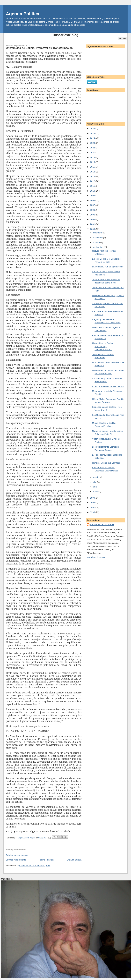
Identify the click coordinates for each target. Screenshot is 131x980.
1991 (93, 507)
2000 (93, 229)
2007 (93, 205)
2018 (93, 157)
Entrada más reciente (16, 860)
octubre (97, 242)
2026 (93, 129)
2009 (93, 196)
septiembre (98, 247)
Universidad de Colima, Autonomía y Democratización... (103, 346)
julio (95, 482)
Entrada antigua (74, 860)
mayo (96, 491)
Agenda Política (23, 14)
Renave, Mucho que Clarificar (106, 463)
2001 (93, 224)
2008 (93, 200)
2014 (93, 172)
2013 (93, 176)
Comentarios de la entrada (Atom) (35, 866)
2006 (93, 210)
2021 (93, 153)
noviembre (98, 238)
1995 (93, 503)
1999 (93, 498)
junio (95, 487)
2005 (93, 215)
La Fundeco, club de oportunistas (108, 267)
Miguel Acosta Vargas (102, 525)
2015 (93, 167)
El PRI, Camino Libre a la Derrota (108, 386)
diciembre (98, 233)
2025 (93, 133)
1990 (93, 512)
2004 (93, 219)
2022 (93, 148)
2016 (93, 162)
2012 (93, 181)
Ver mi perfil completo (97, 557)
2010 (93, 191)
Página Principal (46, 860)
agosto (96, 477)
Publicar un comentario (17, 855)
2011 (93, 186)
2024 (93, 138)
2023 (93, 143)
